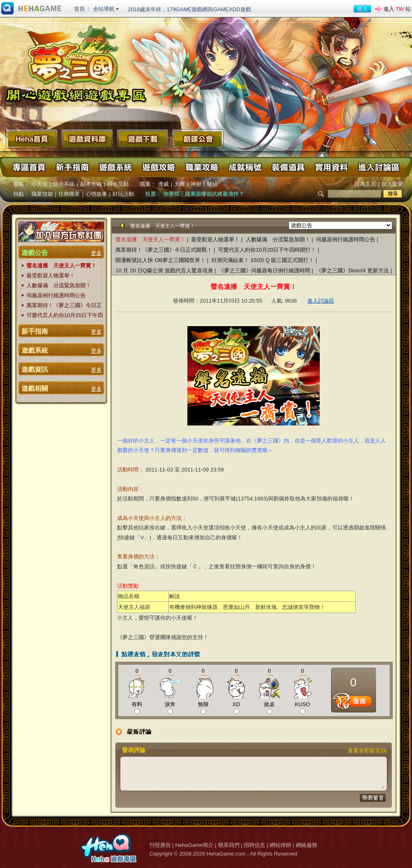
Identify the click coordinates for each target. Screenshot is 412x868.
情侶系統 (64, 184)
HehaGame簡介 (194, 845)
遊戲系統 (115, 167)
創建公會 (198, 139)
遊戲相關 (35, 388)
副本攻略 (91, 184)
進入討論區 (378, 167)
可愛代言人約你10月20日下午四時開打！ (65, 316)
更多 (96, 253)
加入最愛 (392, 184)
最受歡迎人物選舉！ (51, 275)
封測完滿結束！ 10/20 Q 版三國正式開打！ (263, 260)
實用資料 (331, 167)
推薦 (353, 703)
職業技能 (42, 194)
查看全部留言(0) (367, 751)
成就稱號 (244, 167)
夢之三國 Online (77, 62)
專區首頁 (29, 167)
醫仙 (212, 184)
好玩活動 (123, 194)
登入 (362, 9)
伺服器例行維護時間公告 (56, 295)
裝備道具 (287, 167)
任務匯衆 (69, 194)
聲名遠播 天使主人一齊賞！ (61, 266)
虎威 (163, 184)
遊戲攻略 (158, 167)
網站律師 (280, 845)
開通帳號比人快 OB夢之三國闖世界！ (160, 260)
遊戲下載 (143, 139)
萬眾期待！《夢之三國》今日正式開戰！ (64, 306)
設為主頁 (365, 184)
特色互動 (118, 184)
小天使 (40, 184)
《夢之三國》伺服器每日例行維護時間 (265, 270)
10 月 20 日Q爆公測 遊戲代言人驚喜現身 (165, 270)
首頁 (79, 9)
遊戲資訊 (35, 369)
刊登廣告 (160, 845)
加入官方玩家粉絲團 (61, 232)
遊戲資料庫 (87, 139)
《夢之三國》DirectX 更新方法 (353, 270)
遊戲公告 (35, 253)
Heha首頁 (32, 139)
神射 (196, 184)
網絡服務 (307, 845)
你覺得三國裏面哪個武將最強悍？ (204, 194)
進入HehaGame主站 (31, 9)
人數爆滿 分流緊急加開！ (59, 285)
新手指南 (72, 167)
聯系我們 (229, 845)
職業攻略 (201, 167)
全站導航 (104, 9)
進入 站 (397, 9)
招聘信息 (254, 845)
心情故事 (96, 194)
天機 (180, 184)
